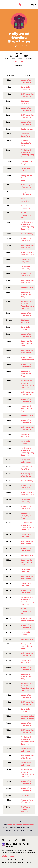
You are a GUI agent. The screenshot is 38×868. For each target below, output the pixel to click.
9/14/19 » (23, 61)
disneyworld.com (15, 825)
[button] (19, 66)
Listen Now (11, 856)
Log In (34, 5)
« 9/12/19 (15, 61)
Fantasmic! (25, 795)
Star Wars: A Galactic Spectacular (25, 809)
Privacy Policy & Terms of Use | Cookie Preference (17, 862)
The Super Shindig (27, 129)
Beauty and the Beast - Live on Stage (26, 178)
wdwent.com (28, 825)
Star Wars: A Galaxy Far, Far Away (26, 143)
